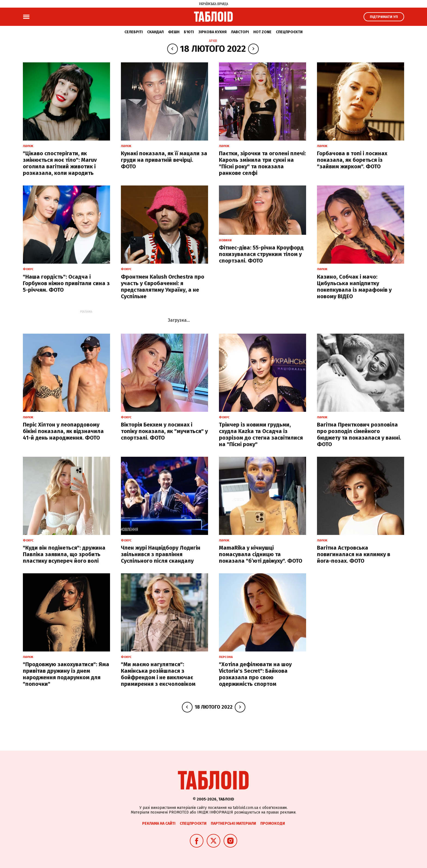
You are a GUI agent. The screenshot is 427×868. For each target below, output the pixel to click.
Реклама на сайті (159, 823)
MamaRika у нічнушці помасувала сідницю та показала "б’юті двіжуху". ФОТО (261, 554)
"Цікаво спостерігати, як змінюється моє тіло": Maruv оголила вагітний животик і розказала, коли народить (60, 163)
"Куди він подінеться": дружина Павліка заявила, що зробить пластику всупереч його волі (64, 554)
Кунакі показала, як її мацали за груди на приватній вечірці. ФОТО (164, 160)
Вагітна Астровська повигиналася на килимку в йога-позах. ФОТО (354, 554)
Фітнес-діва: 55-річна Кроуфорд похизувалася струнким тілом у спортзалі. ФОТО (261, 254)
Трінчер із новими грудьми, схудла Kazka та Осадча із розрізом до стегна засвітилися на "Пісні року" (261, 434)
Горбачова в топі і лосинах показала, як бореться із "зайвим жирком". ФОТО (352, 160)
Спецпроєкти (289, 32)
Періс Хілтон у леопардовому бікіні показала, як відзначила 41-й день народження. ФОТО (63, 431)
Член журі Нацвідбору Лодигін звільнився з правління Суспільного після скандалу (161, 554)
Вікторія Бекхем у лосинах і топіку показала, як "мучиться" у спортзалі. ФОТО (164, 431)
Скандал (155, 32)
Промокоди (273, 823)
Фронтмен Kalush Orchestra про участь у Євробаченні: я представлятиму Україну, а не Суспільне (163, 287)
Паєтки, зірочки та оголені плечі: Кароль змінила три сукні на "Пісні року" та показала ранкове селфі (262, 163)
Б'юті (189, 32)
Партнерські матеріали (233, 823)
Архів (213, 41)
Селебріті (134, 32)
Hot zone (262, 32)
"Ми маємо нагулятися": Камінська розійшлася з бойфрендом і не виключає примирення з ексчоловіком (158, 674)
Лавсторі (240, 32)
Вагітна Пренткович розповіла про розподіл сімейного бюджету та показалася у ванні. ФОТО (359, 434)
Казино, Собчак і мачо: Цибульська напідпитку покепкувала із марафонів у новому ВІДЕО (354, 287)
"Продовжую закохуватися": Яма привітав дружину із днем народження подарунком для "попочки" (66, 674)
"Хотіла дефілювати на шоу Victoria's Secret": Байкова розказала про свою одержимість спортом (255, 674)
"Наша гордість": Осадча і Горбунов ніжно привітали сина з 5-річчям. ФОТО (66, 283)
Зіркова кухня (212, 32)
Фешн (174, 32)
